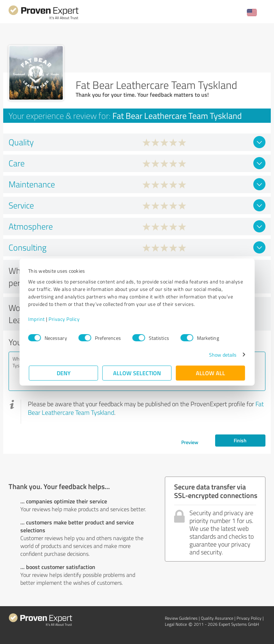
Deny (64, 373)
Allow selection (137, 373)
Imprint (37, 319)
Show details (222, 355)
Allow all (210, 373)
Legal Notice (176, 624)
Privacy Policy (65, 319)
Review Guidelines (181, 618)
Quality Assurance (217, 618)
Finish (240, 440)
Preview (190, 442)
